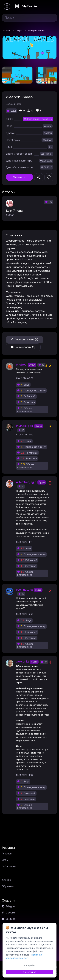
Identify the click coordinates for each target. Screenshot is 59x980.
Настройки (30, 965)
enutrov (21, 365)
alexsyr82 (22, 662)
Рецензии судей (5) (25, 340)
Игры (5, 860)
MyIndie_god (25, 426)
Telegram (9, 906)
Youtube (9, 919)
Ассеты (6, 880)
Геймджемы (9, 866)
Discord (8, 913)
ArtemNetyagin (26, 482)
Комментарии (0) (23, 347)
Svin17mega (14, 211)
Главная (7, 854)
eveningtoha (24, 590)
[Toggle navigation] (7, 7)
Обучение (8, 886)
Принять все (29, 972)
